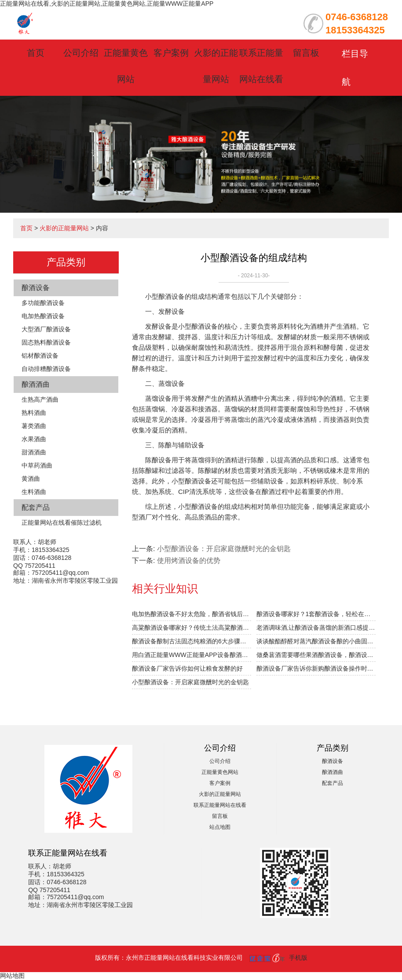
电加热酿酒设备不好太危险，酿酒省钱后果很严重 (192, 614)
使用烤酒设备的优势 (189, 561)
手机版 (298, 958)
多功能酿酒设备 (43, 303)
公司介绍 (81, 53)
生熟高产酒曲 (40, 399)
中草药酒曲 (37, 465)
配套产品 (36, 507)
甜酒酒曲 (34, 452)
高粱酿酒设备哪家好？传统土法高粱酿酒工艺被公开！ (192, 628)
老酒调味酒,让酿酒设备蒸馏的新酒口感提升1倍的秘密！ (316, 628)
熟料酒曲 (34, 413)
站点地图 (220, 827)
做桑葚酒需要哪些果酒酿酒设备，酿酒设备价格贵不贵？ (316, 655)
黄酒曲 (31, 479)
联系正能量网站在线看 (220, 805)
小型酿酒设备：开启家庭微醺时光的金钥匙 (224, 549)
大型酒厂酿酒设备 (46, 329)
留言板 (306, 53)
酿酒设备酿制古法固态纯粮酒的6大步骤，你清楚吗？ (192, 641)
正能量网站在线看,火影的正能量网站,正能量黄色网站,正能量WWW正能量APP (107, 4)
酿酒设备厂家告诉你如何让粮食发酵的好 (187, 668)
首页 (36, 53)
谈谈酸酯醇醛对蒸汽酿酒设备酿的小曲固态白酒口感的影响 (316, 641)
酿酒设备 (36, 288)
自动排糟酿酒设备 (46, 369)
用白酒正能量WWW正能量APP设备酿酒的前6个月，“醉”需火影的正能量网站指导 (192, 655)
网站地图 (12, 976)
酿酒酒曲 (36, 384)
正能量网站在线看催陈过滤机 (62, 523)
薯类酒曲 (34, 426)
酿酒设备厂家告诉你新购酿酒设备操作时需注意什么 (316, 668)
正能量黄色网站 (220, 772)
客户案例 (171, 53)
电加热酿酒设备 (43, 316)
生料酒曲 (34, 492)
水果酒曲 (34, 439)
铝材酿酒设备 (40, 356)
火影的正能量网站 (64, 228)
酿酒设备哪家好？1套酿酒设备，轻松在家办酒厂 (316, 614)
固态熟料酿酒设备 (46, 342)
